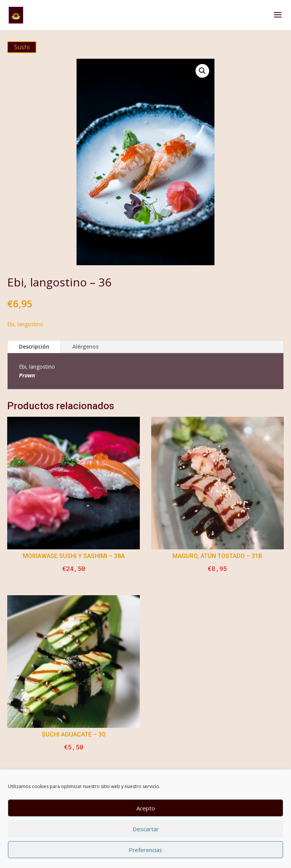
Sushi (22, 47)
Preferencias (145, 850)
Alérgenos (85, 346)
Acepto (146, 808)
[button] (202, 71)
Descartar (146, 829)
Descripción (34, 346)
